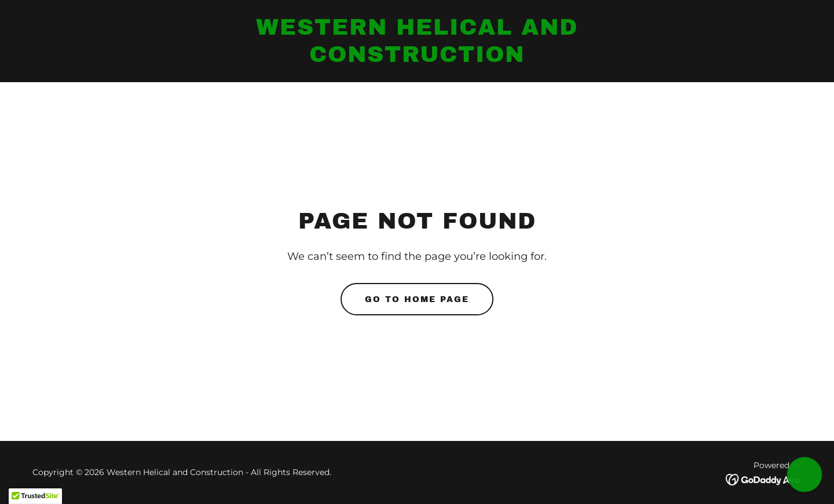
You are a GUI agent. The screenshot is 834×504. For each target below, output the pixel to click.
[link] (417, 59)
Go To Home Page (417, 299)
